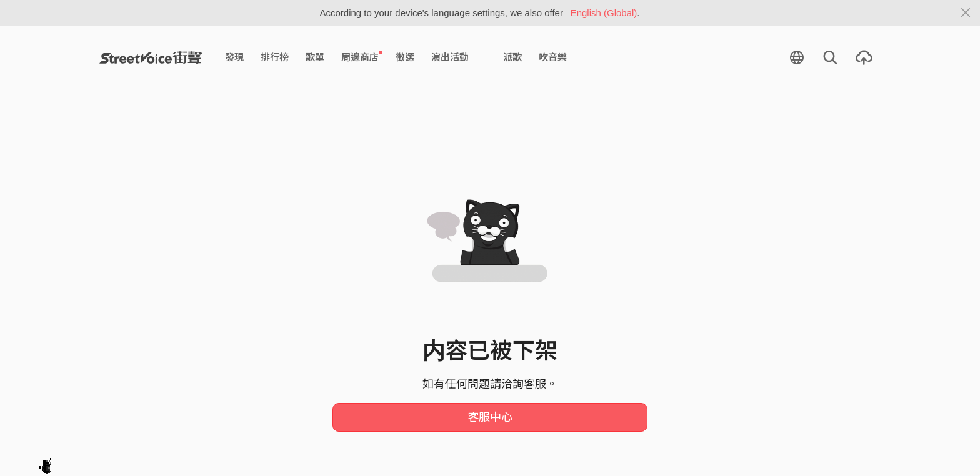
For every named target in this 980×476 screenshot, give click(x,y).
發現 (234, 57)
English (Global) (604, 13)
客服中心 (490, 417)
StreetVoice (151, 57)
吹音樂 (553, 57)
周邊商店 (362, 57)
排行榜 (275, 57)
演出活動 (450, 57)
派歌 (512, 57)
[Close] (966, 13)
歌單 (315, 57)
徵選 (405, 57)
